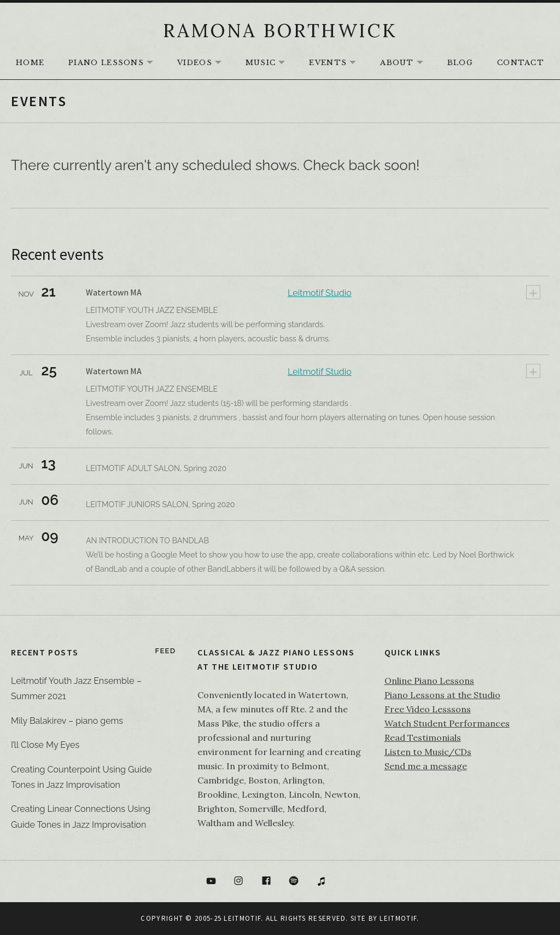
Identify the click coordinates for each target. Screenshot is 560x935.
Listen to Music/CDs (428, 752)
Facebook (266, 881)
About (407, 63)
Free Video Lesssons (428, 709)
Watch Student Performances (447, 723)
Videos (205, 63)
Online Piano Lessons (429, 681)
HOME (30, 63)
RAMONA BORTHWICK (280, 30)
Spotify (294, 881)
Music (271, 63)
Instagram (238, 881)
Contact (521, 63)
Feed (166, 651)
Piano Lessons (116, 63)
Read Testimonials (423, 737)
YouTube (211, 881)
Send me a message (426, 766)
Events (338, 63)
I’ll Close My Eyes (45, 745)
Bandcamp (349, 881)
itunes (322, 881)
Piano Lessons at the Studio (442, 695)
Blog (460, 63)
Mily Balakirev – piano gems (67, 721)
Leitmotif (398, 918)
